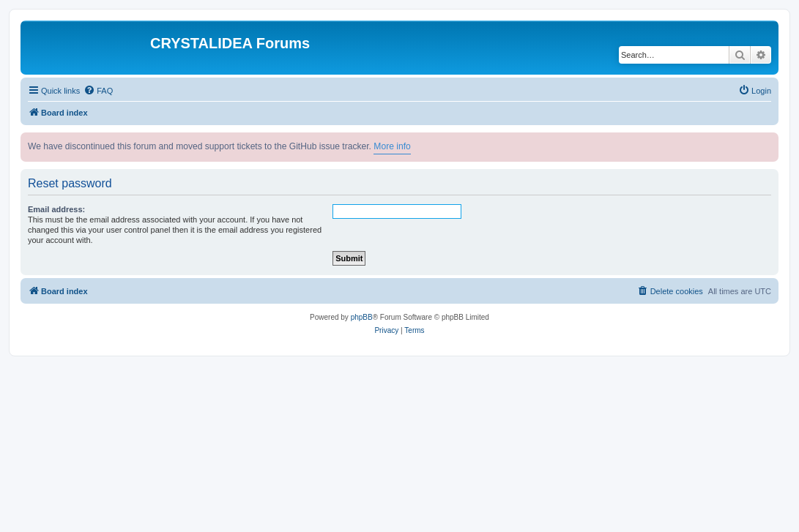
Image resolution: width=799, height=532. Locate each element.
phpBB (362, 317)
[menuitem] (98, 91)
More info (392, 146)
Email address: (56, 209)
